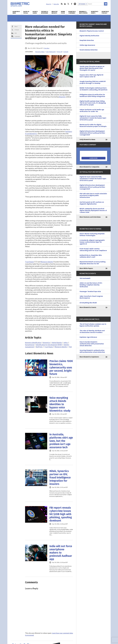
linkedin (65, 4)
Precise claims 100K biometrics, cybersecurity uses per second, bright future (61, 368)
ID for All (60, 52)
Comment (17, 36)
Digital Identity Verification (89, 36)
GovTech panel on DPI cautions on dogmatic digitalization (92, 203)
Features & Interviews (45, 12)
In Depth (66, 52)
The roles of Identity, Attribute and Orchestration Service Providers (92, 332)
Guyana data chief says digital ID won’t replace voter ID (91, 76)
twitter (68, 4)
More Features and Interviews (90, 217)
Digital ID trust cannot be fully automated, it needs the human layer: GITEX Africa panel (93, 118)
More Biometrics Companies (89, 167)
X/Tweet (17, 30)
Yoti (70, 347)
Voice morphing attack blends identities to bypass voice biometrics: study (60, 404)
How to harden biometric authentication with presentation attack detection (92, 344)
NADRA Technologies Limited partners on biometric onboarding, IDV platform (93, 89)
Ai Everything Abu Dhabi (88, 303)
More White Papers (86, 268)
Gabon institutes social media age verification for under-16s (92, 111)
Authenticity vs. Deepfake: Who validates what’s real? (91, 256)
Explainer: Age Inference (88, 337)
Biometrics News (16, 12)
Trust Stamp (29, 262)
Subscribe (56, 4)
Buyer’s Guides (35, 12)
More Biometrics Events (88, 307)
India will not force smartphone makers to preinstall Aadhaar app (61, 553)
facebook (72, 4)
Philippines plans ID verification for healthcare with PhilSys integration (92, 96)
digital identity (57, 343)
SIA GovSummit (85, 278)
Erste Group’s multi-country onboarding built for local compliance (93, 250)
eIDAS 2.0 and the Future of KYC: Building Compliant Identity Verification (91, 285)
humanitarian (30, 345)
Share (16, 26)
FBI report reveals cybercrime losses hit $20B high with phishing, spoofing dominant (61, 514)
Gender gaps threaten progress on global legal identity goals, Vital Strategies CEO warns (92, 68)
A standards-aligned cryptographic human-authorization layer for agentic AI (92, 242)
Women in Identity (47, 262)
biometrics (47, 343)
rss (62, 4)
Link (16, 33)
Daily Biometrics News (87, 140)
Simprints (62, 97)
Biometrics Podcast (105, 12)
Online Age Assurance (87, 45)
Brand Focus (63, 12)
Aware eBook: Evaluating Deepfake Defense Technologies (92, 235)
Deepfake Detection (87, 40)
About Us (49, 4)
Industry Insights (55, 12)
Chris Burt (47, 48)
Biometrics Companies (72, 12)
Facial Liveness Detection (89, 50)
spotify (75, 4)
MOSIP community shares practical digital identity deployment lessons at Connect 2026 (93, 210)
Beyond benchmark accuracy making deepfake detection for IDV (93, 263)
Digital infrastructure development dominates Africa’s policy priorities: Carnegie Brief (92, 133)
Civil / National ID (51, 52)
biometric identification (33, 343)
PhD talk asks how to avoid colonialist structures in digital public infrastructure (93, 195)
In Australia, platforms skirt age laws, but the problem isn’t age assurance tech (61, 441)
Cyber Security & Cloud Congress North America (91, 297)
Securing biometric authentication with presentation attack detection (92, 351)
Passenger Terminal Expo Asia (90, 291)
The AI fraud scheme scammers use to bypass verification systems (93, 325)
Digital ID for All (26, 12)
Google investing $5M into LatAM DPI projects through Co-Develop (93, 82)
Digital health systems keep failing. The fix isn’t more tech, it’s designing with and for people (93, 103)
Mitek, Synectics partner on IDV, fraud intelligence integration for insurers (60, 478)
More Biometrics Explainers (89, 357)
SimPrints (39, 347)
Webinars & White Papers (83, 12)
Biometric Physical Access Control (92, 31)
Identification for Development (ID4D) (49, 345)
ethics (66, 343)
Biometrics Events (95, 12)
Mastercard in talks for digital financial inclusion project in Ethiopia (93, 126)
